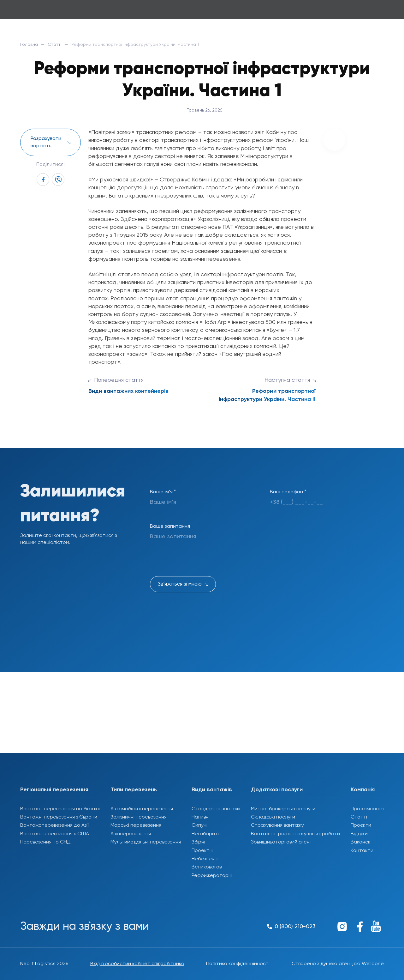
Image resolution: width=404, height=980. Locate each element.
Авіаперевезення (131, 834)
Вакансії (360, 842)
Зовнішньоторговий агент (282, 842)
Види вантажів (212, 790)
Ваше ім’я (163, 492)
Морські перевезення (136, 825)
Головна (29, 45)
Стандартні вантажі (216, 809)
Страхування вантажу (277, 825)
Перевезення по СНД (45, 842)
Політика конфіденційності (238, 964)
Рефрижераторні (212, 876)
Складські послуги (273, 817)
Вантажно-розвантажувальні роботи (295, 834)
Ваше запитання (170, 527)
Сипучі (199, 825)
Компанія (363, 790)
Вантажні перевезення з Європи (59, 817)
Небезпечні (205, 859)
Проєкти (361, 825)
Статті (55, 45)
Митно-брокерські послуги (283, 809)
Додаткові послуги (277, 790)
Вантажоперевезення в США (55, 834)
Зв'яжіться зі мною (180, 584)
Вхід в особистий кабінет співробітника (137, 964)
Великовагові (207, 867)
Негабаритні (207, 834)
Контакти (362, 851)
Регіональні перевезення (54, 790)
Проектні (202, 851)
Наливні (201, 817)
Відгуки (359, 834)
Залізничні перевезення (139, 817)
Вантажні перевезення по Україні (60, 809)
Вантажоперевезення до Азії (54, 825)
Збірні (198, 842)
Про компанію (367, 809)
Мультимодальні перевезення (146, 842)
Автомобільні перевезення (142, 809)
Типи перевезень (134, 790)
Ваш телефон (288, 492)
